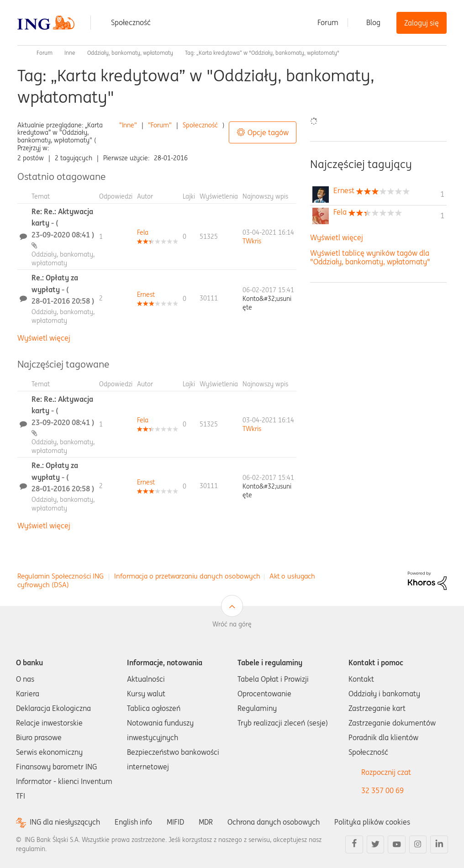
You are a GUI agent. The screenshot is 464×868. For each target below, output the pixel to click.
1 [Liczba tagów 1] (442, 194)
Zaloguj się (422, 23)
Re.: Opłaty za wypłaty (63, 289)
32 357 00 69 (382, 790)
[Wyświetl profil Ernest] (146, 295)
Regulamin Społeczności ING (61, 576)
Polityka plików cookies (372, 822)
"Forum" (160, 125)
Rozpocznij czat (386, 772)
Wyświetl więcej (44, 338)
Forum (328, 22)
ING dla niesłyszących (65, 822)
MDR (206, 822)
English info (133, 822)
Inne (70, 53)
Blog (373, 22)
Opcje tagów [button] (268, 132)
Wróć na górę (232, 624)
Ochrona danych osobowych (274, 822)
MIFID (175, 822)
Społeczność (131, 22)
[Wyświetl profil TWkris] (252, 241)
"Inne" (128, 125)
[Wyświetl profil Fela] (143, 232)
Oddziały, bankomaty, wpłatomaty (130, 53)
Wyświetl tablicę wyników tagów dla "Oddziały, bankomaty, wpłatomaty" (370, 257)
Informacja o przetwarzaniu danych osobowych (187, 576)
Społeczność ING (21, 53)
